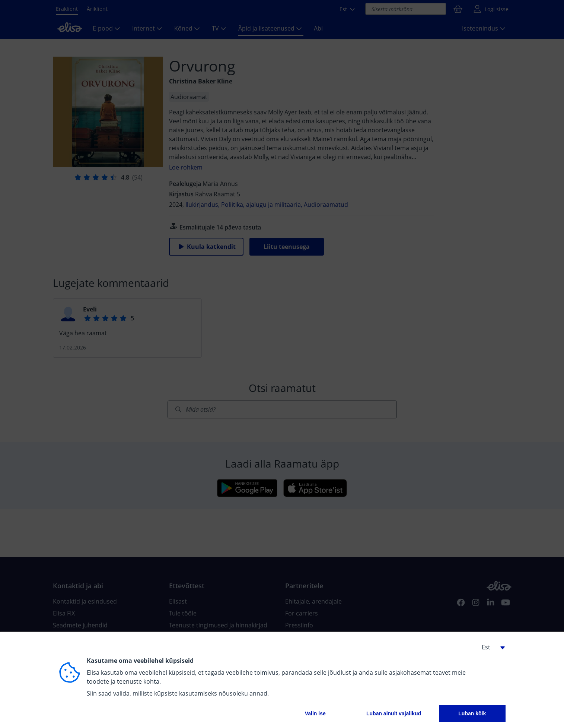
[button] (491, 647)
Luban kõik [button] (472, 713)
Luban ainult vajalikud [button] (394, 713)
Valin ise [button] (315, 713)
